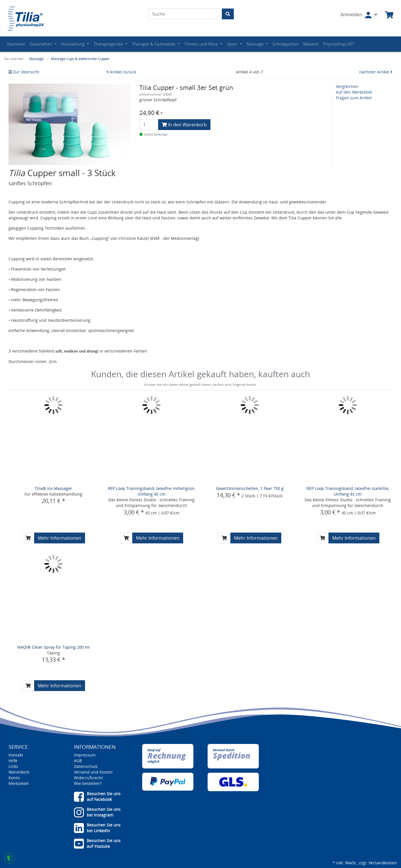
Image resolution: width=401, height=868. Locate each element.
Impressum (85, 755)
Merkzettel (19, 783)
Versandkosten (383, 863)
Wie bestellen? (88, 783)
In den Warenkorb (184, 125)
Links (13, 766)
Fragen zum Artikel (354, 98)
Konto (14, 778)
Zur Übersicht (24, 72)
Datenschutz (86, 766)
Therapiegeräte (109, 44)
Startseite (16, 44)
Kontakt (16, 755)
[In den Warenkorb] (28, 538)
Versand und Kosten (93, 772)
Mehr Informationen (60, 538)
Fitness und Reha (202, 44)
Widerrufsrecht (88, 778)
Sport (233, 44)
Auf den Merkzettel (354, 92)
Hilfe (13, 761)
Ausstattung (73, 44)
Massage (256, 44)
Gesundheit (41, 44)
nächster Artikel (376, 72)
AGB (78, 761)
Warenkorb (19, 772)
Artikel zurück (121, 72)
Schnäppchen (286, 44)
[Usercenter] (359, 15)
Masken (311, 44)
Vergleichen (347, 86)
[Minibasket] (389, 15)
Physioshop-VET (339, 44)
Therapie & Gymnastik (154, 44)
